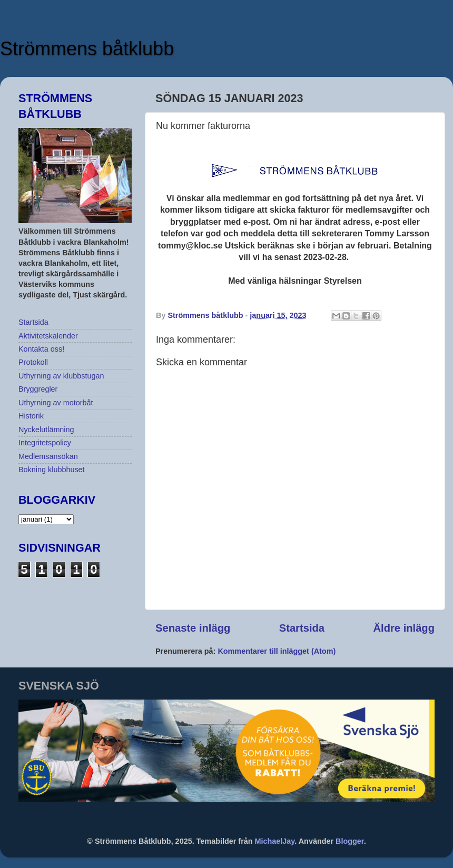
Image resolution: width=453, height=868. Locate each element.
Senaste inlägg (193, 628)
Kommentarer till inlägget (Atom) (277, 651)
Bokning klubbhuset (52, 470)
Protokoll (33, 362)
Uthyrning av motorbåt (56, 403)
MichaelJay (275, 841)
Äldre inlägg (404, 628)
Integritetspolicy (45, 443)
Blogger (350, 841)
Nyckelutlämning (46, 430)
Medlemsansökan (48, 456)
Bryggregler (38, 389)
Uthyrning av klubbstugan (61, 376)
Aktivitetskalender (48, 336)
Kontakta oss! (41, 349)
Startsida (302, 628)
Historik (31, 416)
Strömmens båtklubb (87, 49)
